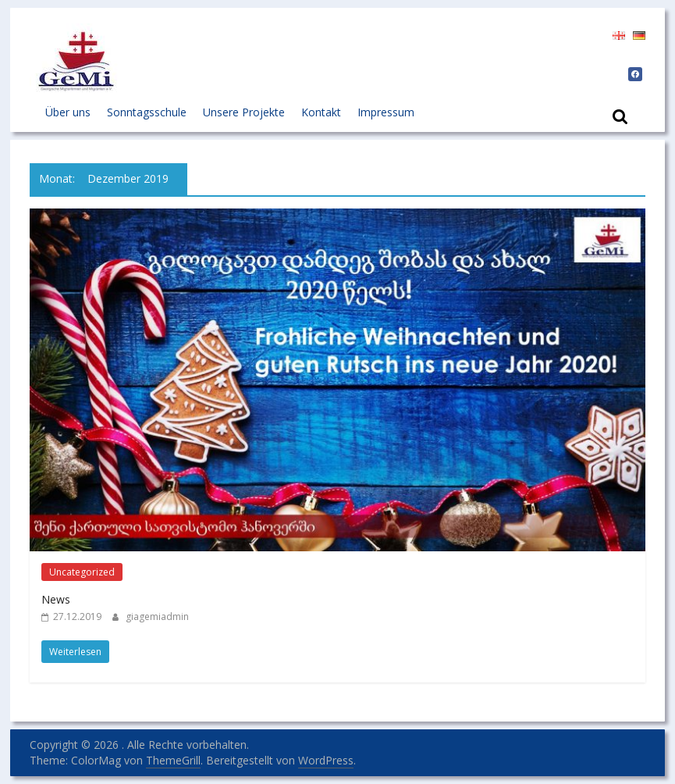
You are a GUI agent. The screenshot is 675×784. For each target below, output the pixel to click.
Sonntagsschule (147, 112)
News (56, 599)
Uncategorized (82, 572)
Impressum (386, 112)
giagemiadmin (157, 617)
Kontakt (321, 112)
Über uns (68, 112)
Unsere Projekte (244, 112)
